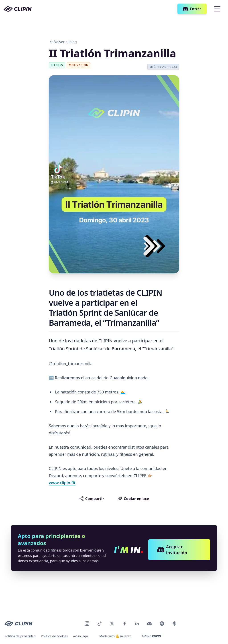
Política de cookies (54, 636)
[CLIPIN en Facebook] (124, 624)
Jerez (127, 636)
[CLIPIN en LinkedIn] (137, 624)
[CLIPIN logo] (18, 624)
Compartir (92, 499)
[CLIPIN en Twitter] (112, 624)
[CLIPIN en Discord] (149, 624)
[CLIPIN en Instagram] (87, 624)
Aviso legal (81, 636)
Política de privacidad (20, 636)
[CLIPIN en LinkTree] (174, 624)
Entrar (192, 9)
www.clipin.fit (62, 483)
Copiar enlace (133, 499)
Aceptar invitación (172, 550)
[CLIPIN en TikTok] (100, 624)
